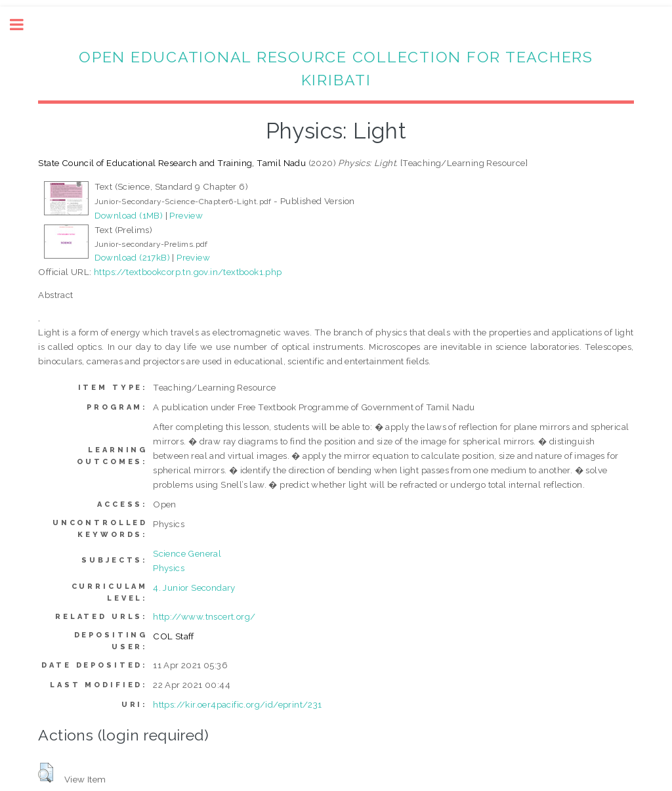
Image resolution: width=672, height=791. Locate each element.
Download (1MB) (129, 215)
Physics (169, 568)
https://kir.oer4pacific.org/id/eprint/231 (237, 704)
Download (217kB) (132, 257)
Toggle (24, 25)
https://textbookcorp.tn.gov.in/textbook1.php (188, 272)
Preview (186, 215)
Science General (187, 553)
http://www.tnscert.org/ (204, 616)
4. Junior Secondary (194, 588)
